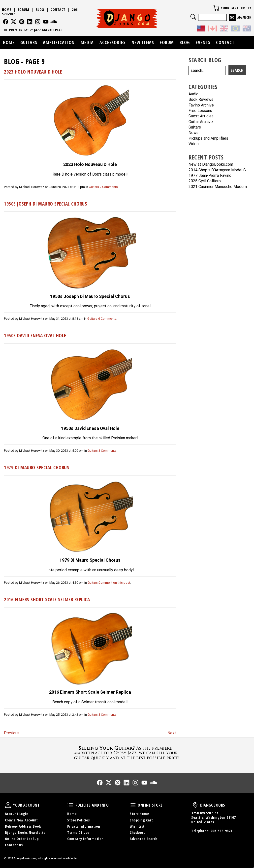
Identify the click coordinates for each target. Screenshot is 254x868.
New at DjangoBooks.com (211, 165)
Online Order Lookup (22, 839)
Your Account (8, 805)
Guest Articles (201, 116)
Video (194, 144)
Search (193, 17)
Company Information (85, 839)
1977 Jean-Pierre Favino (210, 176)
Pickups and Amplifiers (208, 139)
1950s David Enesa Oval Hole (35, 335)
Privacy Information (84, 826)
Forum (24, 10)
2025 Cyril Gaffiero (205, 181)
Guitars (94, 187)
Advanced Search (144, 839)
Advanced (244, 17)
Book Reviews (201, 100)
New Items (143, 42)
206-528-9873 (222, 831)
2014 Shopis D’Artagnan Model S (217, 170)
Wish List (137, 826)
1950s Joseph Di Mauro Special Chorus (46, 204)
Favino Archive (201, 105)
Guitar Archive (201, 122)
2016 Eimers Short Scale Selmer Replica (47, 599)
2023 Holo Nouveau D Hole (33, 72)
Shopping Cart (141, 820)
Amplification (59, 42)
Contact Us (14, 845)
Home (7, 10)
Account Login (17, 814)
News (193, 133)
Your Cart (216, 8)
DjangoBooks (195, 805)
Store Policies (78, 820)
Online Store (133, 805)
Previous (12, 733)
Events (203, 42)
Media (87, 42)
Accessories (112, 42)
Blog (40, 10)
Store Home (139, 814)
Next (172, 733)
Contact (58, 10)
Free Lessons (200, 111)
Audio (193, 94)
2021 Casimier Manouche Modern (218, 187)
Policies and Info (70, 805)
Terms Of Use (78, 832)
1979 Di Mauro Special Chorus (37, 467)
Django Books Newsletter (26, 832)
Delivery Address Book (23, 826)
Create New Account (21, 820)
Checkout (137, 832)
